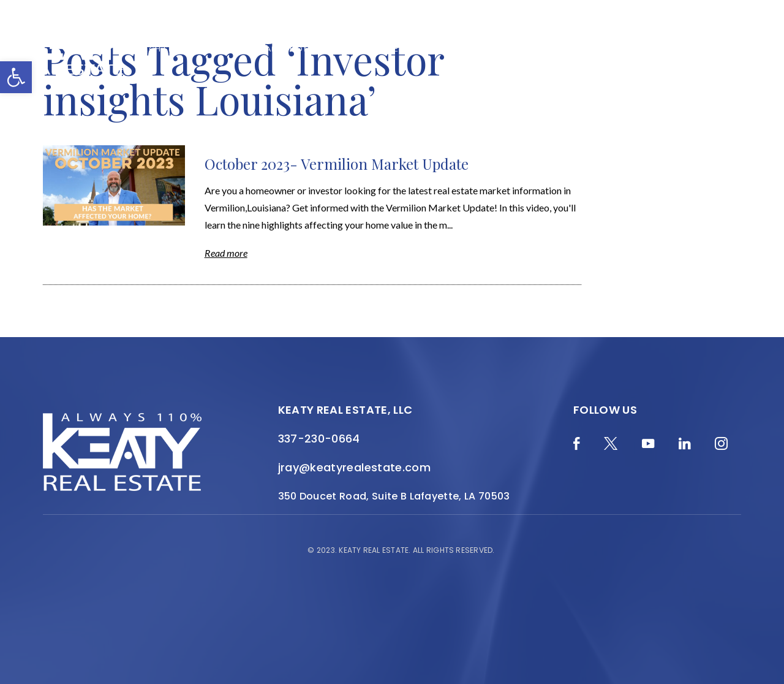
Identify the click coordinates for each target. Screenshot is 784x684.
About (335, 49)
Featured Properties (410, 49)
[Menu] (756, 49)
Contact (702, 49)
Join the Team (638, 49)
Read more (226, 253)
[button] (16, 77)
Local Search (502, 49)
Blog (209, 49)
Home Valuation (271, 49)
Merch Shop (159, 49)
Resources (569, 49)
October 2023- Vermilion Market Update (337, 164)
